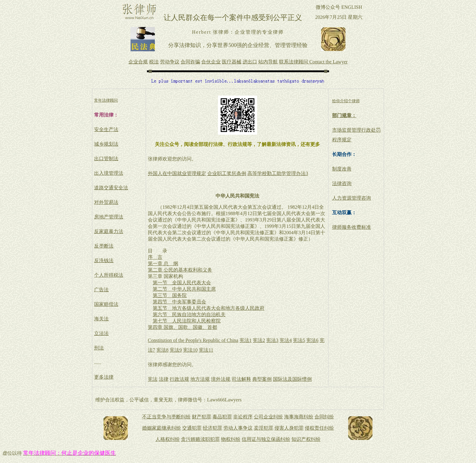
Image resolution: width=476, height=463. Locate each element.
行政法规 (179, 379)
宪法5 (299, 340)
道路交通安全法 (111, 188)
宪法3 (272, 340)
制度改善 (342, 169)
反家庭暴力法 (109, 231)
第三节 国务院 (170, 295)
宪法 (153, 379)
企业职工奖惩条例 (227, 173)
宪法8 (162, 350)
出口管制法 (106, 159)
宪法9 (176, 350)
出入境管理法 (109, 173)
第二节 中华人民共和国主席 (184, 289)
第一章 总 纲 (163, 264)
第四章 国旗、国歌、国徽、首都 (182, 327)
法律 (164, 379)
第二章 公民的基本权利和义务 (180, 270)
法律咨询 (342, 183)
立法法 (101, 333)
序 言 (155, 257)
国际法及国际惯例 (292, 379)
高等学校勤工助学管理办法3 (278, 173)
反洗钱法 (104, 260)
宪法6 (312, 340)
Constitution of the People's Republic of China (193, 340)
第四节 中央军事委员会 (179, 302)
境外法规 (221, 379)
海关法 (101, 319)
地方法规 (200, 379)
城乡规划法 (106, 144)
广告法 (101, 290)
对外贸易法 (106, 202)
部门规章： (344, 115)
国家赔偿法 (106, 304)
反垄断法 (104, 246)
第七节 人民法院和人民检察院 (187, 321)
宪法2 (259, 340)
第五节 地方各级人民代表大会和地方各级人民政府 (209, 308)
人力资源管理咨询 (352, 198)
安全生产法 (106, 129)
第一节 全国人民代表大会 (182, 283)
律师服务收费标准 (352, 227)
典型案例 (262, 379)
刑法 (99, 348)
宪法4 (286, 340)
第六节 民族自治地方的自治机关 (189, 314)
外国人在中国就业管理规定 (177, 173)
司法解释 (241, 379)
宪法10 (190, 350)
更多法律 (104, 377)
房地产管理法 (109, 217)
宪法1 (246, 340)
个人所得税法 (109, 275)
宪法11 (206, 350)
